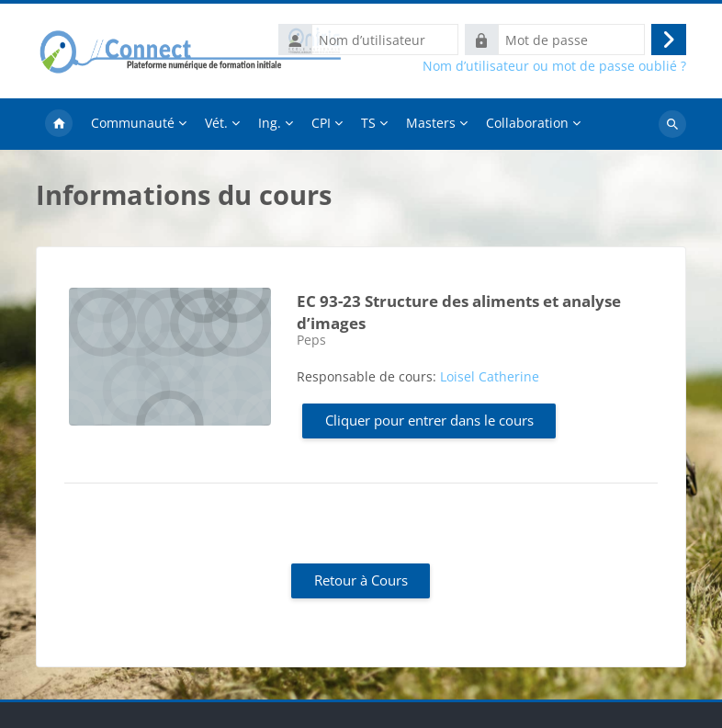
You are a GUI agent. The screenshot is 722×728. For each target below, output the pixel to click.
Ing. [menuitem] (270, 123)
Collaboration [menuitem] (527, 123)
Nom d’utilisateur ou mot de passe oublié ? (554, 66)
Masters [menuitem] (431, 123)
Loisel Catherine (490, 376)
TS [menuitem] (368, 123)
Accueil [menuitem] (59, 124)
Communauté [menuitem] (133, 123)
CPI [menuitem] (321, 123)
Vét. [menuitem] (216, 123)
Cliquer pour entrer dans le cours (429, 420)
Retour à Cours (361, 580)
